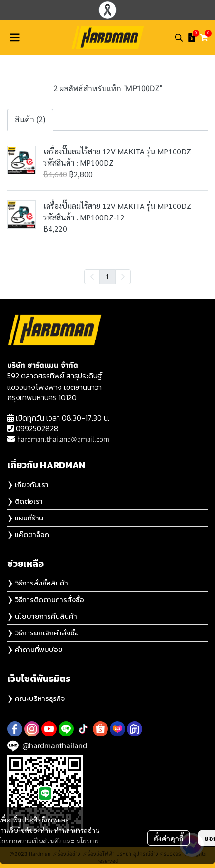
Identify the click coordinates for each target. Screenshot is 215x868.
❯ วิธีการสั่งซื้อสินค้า (38, 583)
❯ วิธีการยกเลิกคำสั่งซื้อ (43, 633)
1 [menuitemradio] (107, 276)
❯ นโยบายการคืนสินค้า (42, 616)
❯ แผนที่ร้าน (25, 518)
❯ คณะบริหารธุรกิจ (36, 698)
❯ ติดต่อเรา (25, 501)
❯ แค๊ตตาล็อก (28, 534)
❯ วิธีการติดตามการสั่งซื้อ (46, 599)
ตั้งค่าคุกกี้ (169, 838)
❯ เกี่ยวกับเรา (28, 485)
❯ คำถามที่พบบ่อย (35, 649)
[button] (179, 38)
